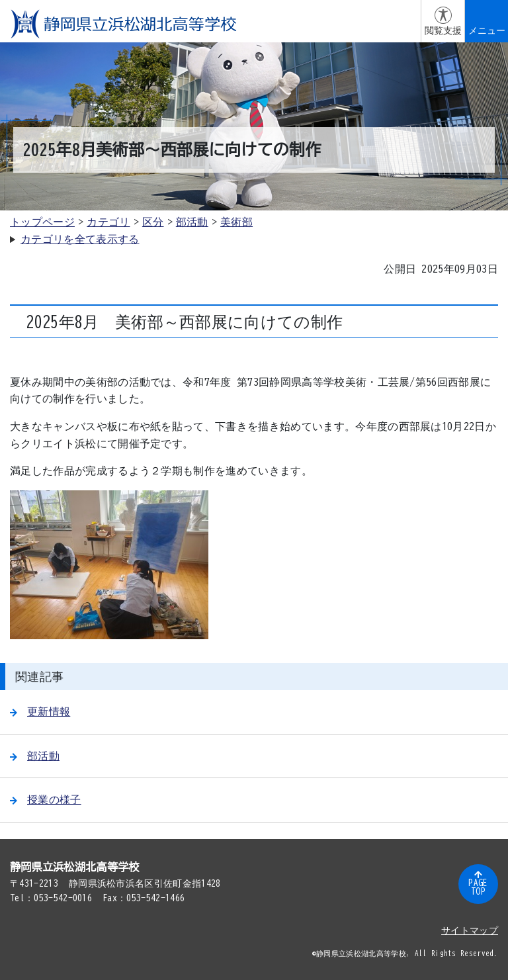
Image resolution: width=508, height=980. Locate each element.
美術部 (236, 222)
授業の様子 (46, 799)
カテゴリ (108, 222)
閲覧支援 (443, 30)
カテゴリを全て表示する (80, 239)
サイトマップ (470, 930)
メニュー (487, 30)
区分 (153, 222)
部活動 (192, 222)
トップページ (42, 222)
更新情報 (40, 711)
